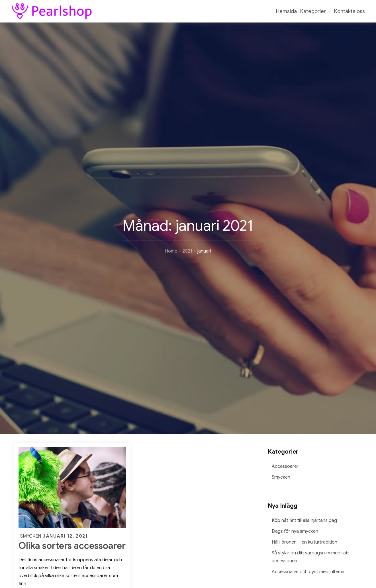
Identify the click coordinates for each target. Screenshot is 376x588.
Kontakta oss (350, 11)
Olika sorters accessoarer (72, 546)
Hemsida (286, 11)
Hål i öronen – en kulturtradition (305, 542)
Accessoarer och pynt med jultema (308, 572)
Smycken (31, 536)
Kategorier (315, 11)
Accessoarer (285, 466)
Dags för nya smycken (295, 531)
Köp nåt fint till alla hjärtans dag (304, 521)
